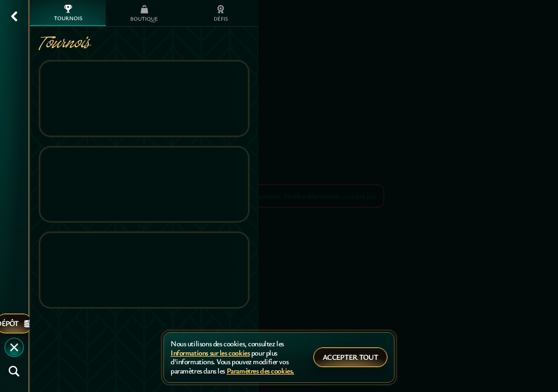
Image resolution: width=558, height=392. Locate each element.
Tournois (68, 13)
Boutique (144, 14)
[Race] (14, 347)
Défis (221, 14)
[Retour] (14, 16)
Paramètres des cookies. (260, 371)
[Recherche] (14, 371)
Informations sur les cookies (210, 353)
